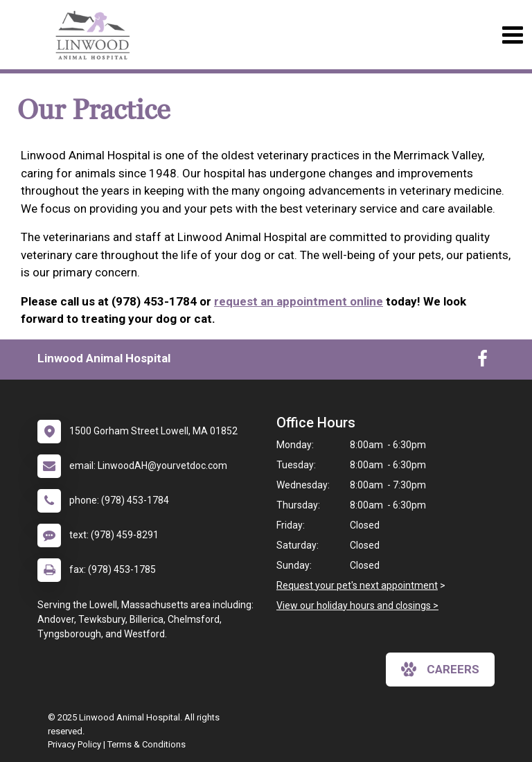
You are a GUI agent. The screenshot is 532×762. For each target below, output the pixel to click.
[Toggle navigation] (512, 35)
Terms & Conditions (147, 744)
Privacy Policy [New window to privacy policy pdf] (74, 744)
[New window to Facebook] (482, 362)
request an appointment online (299, 301)
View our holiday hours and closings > (357, 605)
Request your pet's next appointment (357, 585)
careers (440, 669)
